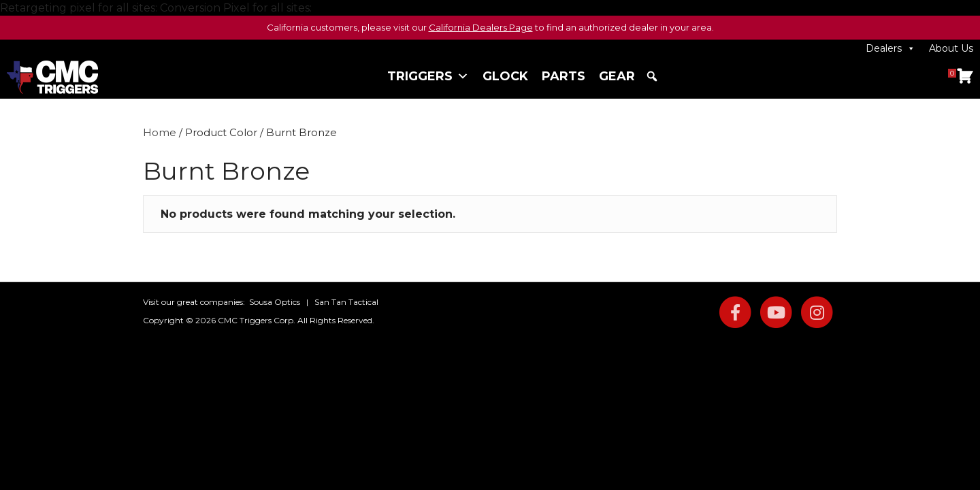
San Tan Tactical (346, 302)
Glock (505, 76)
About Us (951, 48)
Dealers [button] (891, 48)
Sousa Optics (275, 302)
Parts (563, 76)
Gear (617, 76)
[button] (652, 76)
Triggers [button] (428, 76)
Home (160, 133)
